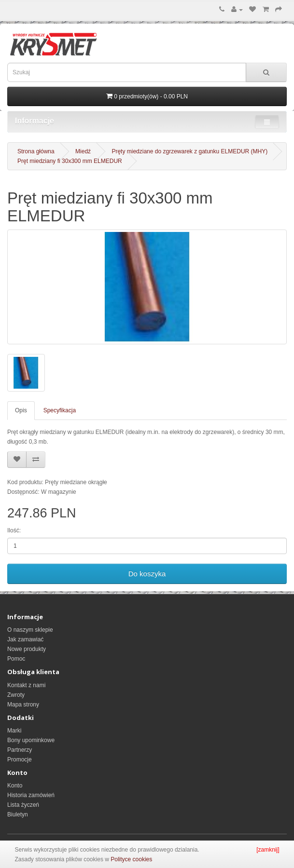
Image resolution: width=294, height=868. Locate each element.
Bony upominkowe (31, 740)
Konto (15, 786)
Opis (21, 410)
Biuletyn (18, 814)
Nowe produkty (27, 649)
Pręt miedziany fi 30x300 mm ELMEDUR (70, 161)
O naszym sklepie (30, 630)
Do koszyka (147, 574)
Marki (14, 731)
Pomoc (16, 659)
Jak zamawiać (25, 639)
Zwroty (16, 695)
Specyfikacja (60, 410)
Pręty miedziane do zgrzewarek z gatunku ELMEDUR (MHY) (189, 151)
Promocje (20, 759)
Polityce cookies (131, 859)
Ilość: (14, 530)
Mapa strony (23, 705)
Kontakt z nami (26, 685)
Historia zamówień (31, 795)
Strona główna (36, 151)
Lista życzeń (23, 805)
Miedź (83, 151)
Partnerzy (20, 750)
